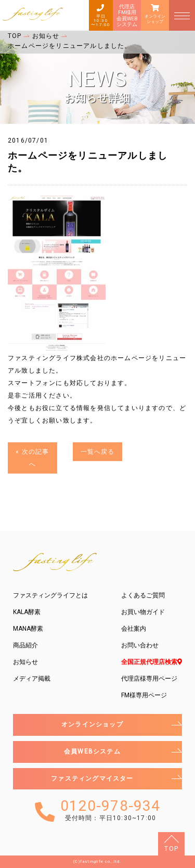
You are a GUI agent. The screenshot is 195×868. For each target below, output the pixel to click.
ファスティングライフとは (50, 595)
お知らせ (25, 662)
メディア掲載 (32, 679)
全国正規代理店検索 (152, 662)
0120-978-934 (110, 810)
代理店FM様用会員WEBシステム (127, 15)
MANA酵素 (28, 629)
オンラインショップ (155, 19)
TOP (171, 849)
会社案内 (134, 629)
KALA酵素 (27, 612)
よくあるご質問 (143, 595)
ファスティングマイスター (92, 778)
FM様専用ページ (144, 695)
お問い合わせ (140, 645)
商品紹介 (25, 645)
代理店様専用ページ (149, 679)
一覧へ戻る (98, 452)
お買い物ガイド (143, 612)
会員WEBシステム (92, 751)
